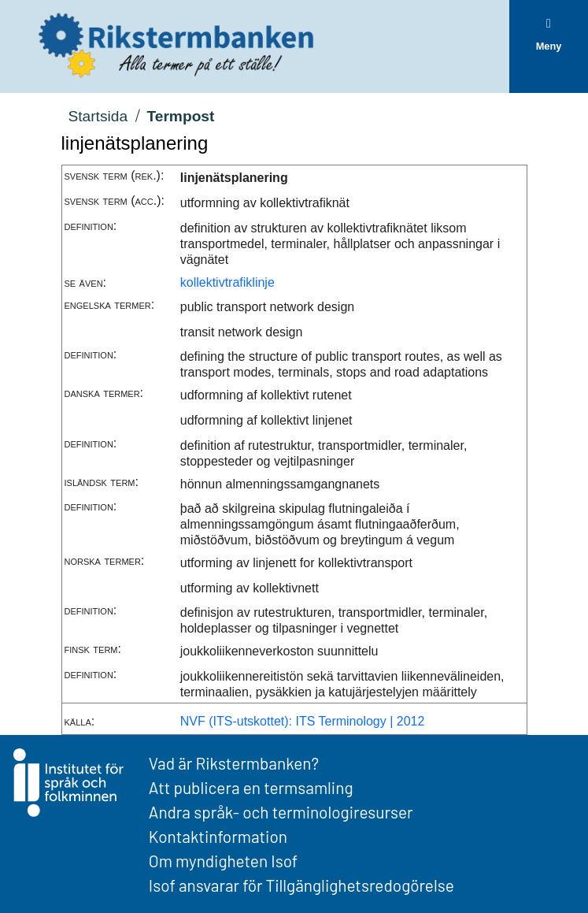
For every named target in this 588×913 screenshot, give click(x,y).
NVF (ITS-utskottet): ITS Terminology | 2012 (303, 721)
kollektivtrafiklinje (227, 282)
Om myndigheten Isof (223, 861)
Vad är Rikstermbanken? (234, 763)
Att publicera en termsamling (251, 787)
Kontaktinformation (218, 836)
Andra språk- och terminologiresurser (281, 812)
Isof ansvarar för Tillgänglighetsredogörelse (301, 885)
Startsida (98, 116)
